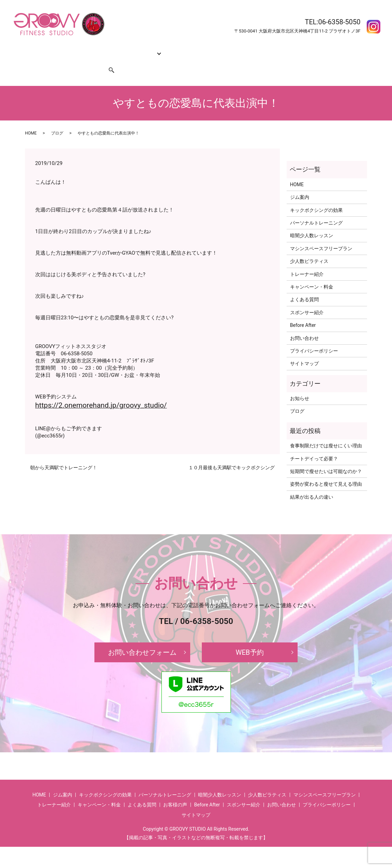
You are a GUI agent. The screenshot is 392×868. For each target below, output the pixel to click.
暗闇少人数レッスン (312, 222)
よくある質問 (258, 49)
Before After (291, 49)
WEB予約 (250, 639)
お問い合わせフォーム (142, 639)
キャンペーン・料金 (216, 49)
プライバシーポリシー (314, 338)
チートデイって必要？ (314, 446)
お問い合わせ (42, 60)
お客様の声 (322, 49)
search (107, 60)
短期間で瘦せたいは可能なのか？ (326, 458)
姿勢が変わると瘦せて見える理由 (326, 471)
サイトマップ (304, 350)
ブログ (57, 120)
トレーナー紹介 (172, 49)
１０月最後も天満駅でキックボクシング (232, 455)
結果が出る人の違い (312, 484)
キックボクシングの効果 (99, 49)
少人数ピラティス (309, 248)
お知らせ (300, 385)
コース (138, 49)
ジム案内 (57, 49)
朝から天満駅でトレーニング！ (64, 455)
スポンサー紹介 (79, 60)
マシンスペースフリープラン (321, 235)
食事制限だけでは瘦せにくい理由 (326, 433)
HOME (35, 49)
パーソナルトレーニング (316, 210)
